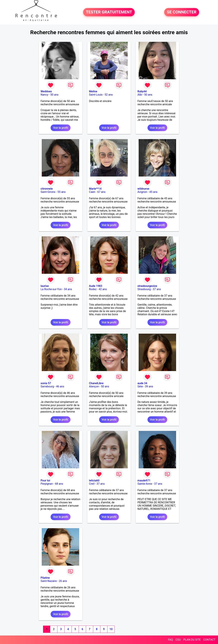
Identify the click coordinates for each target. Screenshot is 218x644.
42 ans (103, 289)
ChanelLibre (96, 383)
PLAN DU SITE (192, 640)
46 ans (60, 386)
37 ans (157, 289)
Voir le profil (60, 128)
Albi (140, 95)
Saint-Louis (96, 95)
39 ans (149, 386)
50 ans (54, 95)
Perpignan (47, 484)
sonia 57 (46, 383)
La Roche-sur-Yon (51, 289)
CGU (178, 640)
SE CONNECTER (182, 12)
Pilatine (45, 578)
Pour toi (45, 480)
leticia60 (94, 480)
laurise (45, 286)
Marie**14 (95, 189)
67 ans (101, 192)
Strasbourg (144, 289)
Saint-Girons (48, 192)
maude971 (144, 480)
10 (111, 629)
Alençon (94, 386)
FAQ (170, 640)
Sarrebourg (47, 386)
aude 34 (142, 383)
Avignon (142, 192)
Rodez (93, 289)
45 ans (153, 192)
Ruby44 (142, 91)
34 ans (68, 289)
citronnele (47, 189)
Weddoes (46, 91)
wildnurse (143, 189)
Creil (92, 484)
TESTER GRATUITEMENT (109, 12)
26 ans (63, 581)
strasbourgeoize (147, 286)
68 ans (59, 484)
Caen (92, 192)
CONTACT (209, 640)
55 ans (61, 192)
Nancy (44, 95)
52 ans (109, 95)
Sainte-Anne (145, 484)
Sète (140, 386)
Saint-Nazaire (49, 581)
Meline (93, 91)
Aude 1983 (96, 286)
